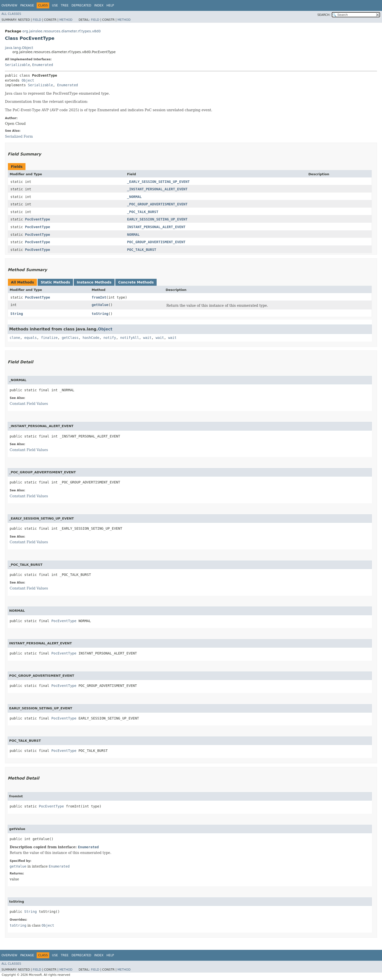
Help (110, 5)
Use (55, 5)
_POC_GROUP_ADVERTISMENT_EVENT (157, 204)
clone (15, 338)
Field (37, 20)
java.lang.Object (19, 48)
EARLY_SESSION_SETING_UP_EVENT (157, 219)
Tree (65, 5)
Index (99, 5)
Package (27, 5)
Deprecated (81, 5)
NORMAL (133, 235)
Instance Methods (94, 282)
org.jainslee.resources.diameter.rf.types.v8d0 (61, 31)
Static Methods (55, 282)
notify (110, 338)
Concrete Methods (136, 282)
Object (28, 80)
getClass (70, 338)
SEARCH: (324, 15)
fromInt (99, 297)
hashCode (91, 338)
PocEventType (37, 219)
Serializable (17, 65)
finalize (49, 338)
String (17, 314)
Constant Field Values (29, 404)
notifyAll (130, 338)
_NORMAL (134, 197)
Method (66, 20)
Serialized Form (19, 136)
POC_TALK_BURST (142, 250)
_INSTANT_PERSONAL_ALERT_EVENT (157, 189)
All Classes (11, 14)
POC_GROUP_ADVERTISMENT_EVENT (156, 242)
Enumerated (43, 65)
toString (100, 314)
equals (31, 338)
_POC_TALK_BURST (143, 212)
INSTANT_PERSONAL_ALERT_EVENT (156, 227)
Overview (9, 5)
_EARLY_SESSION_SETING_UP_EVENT (158, 182)
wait (147, 338)
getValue (100, 305)
